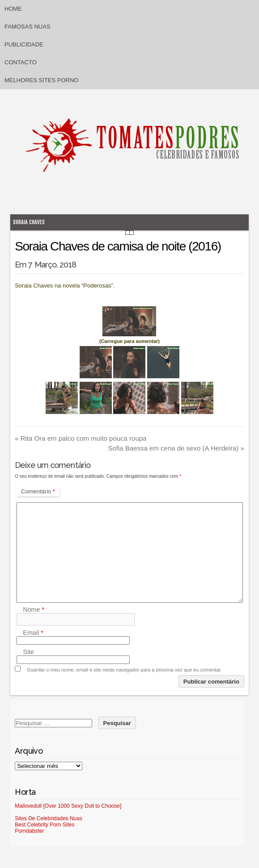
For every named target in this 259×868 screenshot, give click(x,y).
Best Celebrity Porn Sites (45, 825)
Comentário (38, 491)
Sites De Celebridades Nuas (49, 818)
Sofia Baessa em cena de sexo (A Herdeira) (176, 448)
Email (33, 633)
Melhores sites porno (41, 80)
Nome (34, 609)
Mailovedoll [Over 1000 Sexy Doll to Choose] (68, 806)
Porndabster (29, 831)
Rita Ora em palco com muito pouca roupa (81, 438)
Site (28, 652)
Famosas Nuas (28, 27)
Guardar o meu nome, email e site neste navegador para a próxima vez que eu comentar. (124, 670)
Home (13, 9)
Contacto (21, 62)
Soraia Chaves (29, 222)
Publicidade (24, 44)
